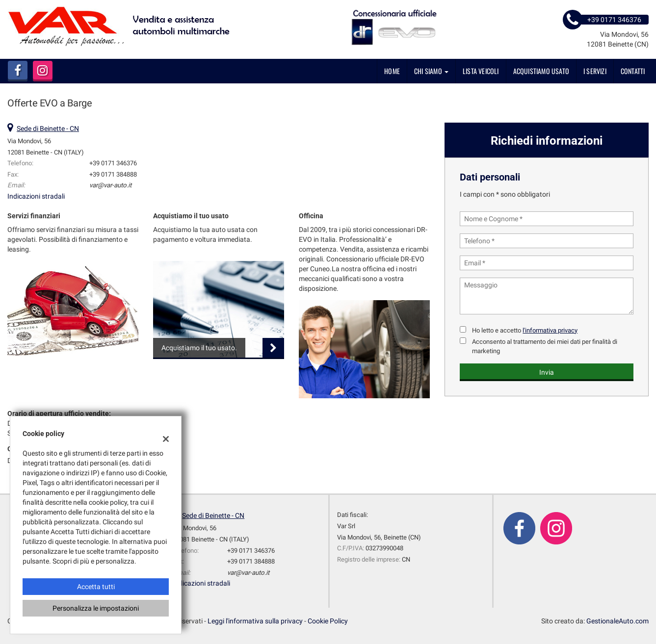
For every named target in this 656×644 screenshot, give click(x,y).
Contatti (633, 71)
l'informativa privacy (550, 330)
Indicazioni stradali (36, 196)
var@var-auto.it (110, 185)
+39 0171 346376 (113, 163)
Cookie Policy (328, 621)
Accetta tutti (96, 587)
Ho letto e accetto (525, 330)
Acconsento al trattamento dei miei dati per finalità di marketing (545, 346)
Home (392, 71)
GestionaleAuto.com (617, 621)
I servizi (595, 71)
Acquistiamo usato (541, 71)
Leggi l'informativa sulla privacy (255, 621)
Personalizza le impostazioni (96, 608)
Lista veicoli (481, 71)
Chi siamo (431, 71)
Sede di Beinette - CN (48, 129)
